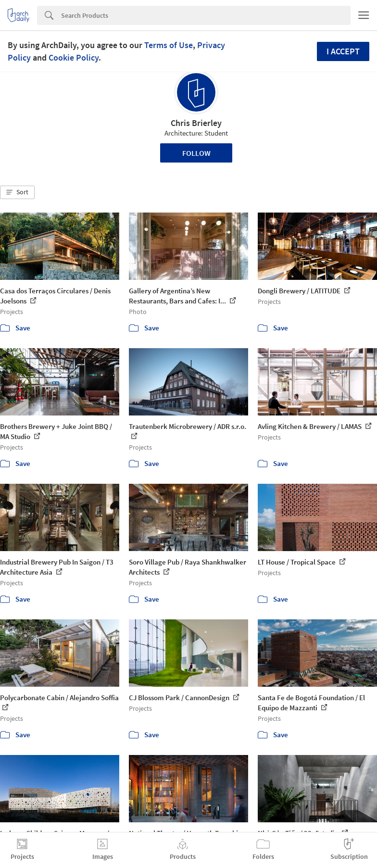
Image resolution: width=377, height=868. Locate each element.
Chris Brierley (196, 123)
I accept (343, 51)
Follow (196, 153)
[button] (17, 192)
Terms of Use (169, 45)
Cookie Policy (74, 57)
